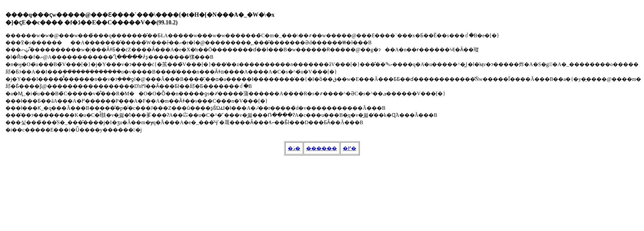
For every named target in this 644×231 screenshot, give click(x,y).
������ (322, 148)
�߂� (349, 148)
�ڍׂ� (294, 148)
